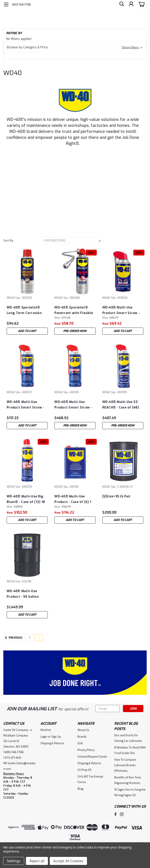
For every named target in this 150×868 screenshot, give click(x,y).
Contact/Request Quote (92, 757)
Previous (13, 638)
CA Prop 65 (84, 770)
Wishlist (46, 730)
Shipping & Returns (52, 743)
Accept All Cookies (68, 861)
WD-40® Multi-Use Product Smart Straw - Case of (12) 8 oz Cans (121, 310)
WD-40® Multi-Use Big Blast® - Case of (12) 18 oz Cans (26, 499)
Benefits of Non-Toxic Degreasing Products (128, 780)
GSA (80, 743)
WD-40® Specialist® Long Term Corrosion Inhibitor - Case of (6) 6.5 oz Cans (24, 310)
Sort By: (9, 241)
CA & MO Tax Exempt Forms (90, 779)
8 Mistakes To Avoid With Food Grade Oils (130, 750)
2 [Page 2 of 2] (39, 638)
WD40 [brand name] (11, 298)
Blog (80, 789)
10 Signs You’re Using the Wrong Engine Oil (130, 792)
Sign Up (56, 737)
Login (44, 737)
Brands (82, 737)
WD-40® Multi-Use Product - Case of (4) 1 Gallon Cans (73, 499)
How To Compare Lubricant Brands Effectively (125, 765)
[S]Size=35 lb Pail (116, 496)
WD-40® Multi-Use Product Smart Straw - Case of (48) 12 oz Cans (73, 405)
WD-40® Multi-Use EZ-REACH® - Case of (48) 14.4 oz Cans (121, 405)
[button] (75, 47)
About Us (83, 730)
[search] (121, 4)
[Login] (131, 4)
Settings (14, 861)
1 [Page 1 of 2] (30, 638)
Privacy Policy (86, 750)
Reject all (37, 861)
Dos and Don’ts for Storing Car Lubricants (128, 738)
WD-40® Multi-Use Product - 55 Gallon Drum (23, 594)
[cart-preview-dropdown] (141, 4)
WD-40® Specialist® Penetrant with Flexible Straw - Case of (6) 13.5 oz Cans (74, 310)
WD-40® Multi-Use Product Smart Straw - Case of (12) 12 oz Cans (25, 405)
